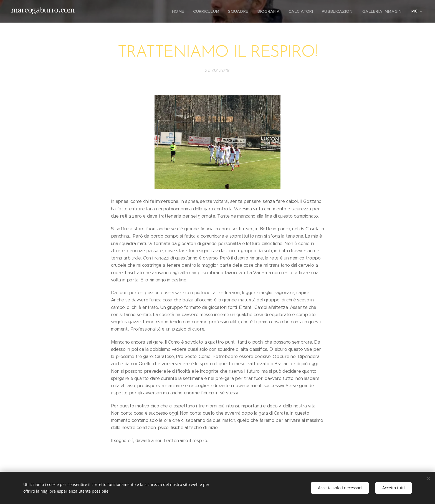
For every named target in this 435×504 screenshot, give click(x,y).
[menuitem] (165, 11)
